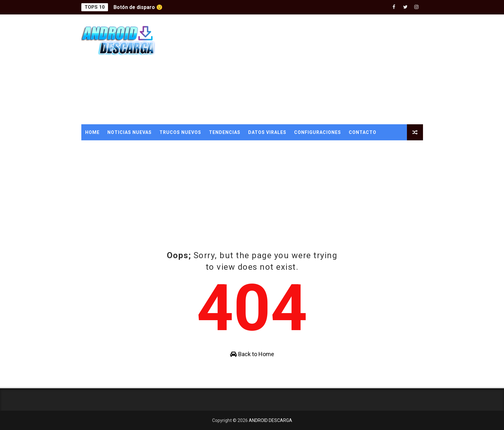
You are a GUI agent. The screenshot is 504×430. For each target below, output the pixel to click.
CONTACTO (363, 132)
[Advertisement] (306, 70)
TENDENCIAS (225, 132)
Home (92, 132)
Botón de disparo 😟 (138, 7)
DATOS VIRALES (267, 132)
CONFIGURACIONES (318, 132)
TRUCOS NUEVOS (180, 132)
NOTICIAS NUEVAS (130, 132)
